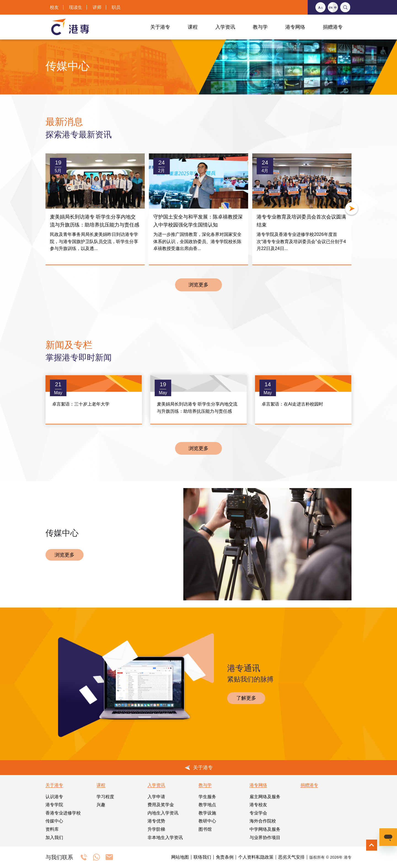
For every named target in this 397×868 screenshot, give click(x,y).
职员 (116, 7)
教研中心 (207, 821)
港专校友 (258, 805)
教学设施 (207, 813)
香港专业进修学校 (63, 813)
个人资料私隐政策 (256, 857)
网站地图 (180, 857)
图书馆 (205, 829)
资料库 (52, 829)
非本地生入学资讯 (165, 838)
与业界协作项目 (265, 838)
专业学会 (258, 813)
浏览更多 (198, 285)
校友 (54, 7)
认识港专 (54, 797)
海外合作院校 (263, 821)
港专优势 (156, 821)
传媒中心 (54, 821)
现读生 (76, 7)
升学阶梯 (156, 829)
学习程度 (105, 797)
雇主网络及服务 (265, 797)
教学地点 (207, 805)
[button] (352, 209)
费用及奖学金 (161, 805)
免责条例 (225, 857)
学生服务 (207, 797)
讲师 (97, 7)
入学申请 (156, 797)
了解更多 (246, 698)
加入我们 (54, 838)
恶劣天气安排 (291, 857)
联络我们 (202, 857)
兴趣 (101, 805)
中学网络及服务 (265, 829)
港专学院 (54, 805)
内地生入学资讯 (163, 813)
